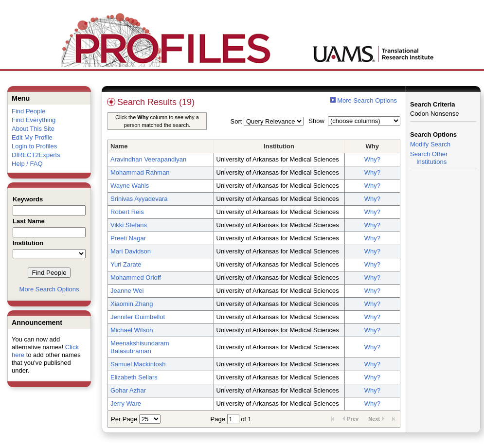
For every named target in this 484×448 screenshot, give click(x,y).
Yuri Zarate (126, 264)
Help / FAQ (27, 164)
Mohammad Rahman (140, 172)
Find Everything (34, 120)
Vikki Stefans (129, 225)
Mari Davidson (131, 251)
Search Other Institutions (429, 158)
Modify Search (430, 144)
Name (119, 146)
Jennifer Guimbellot (138, 317)
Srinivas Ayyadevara (139, 199)
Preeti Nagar (128, 238)
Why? (372, 159)
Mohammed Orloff (136, 278)
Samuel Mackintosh (138, 364)
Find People (28, 111)
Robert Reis (127, 212)
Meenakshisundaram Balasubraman (140, 347)
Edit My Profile (32, 137)
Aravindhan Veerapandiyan (148, 159)
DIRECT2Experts (36, 155)
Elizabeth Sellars (134, 377)
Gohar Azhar (128, 390)
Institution (279, 146)
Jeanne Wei (127, 291)
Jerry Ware (126, 403)
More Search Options (49, 289)
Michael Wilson (132, 330)
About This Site (33, 129)
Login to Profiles (34, 146)
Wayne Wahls (130, 186)
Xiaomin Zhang (132, 304)
